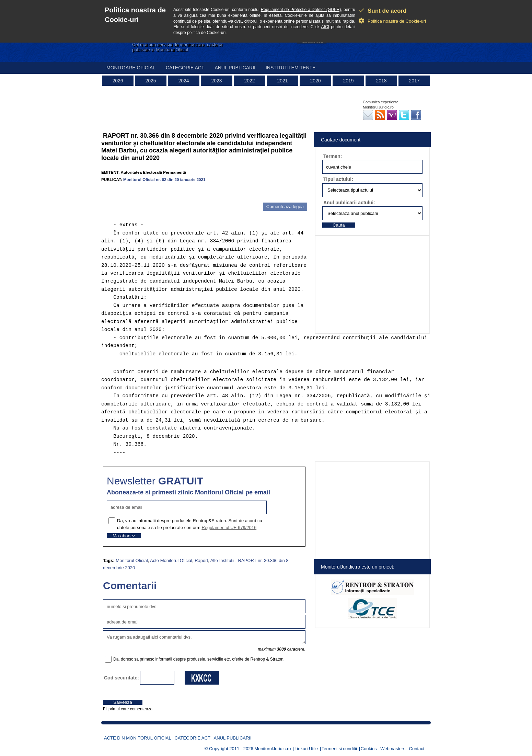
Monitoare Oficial (131, 68)
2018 (381, 81)
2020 (315, 81)
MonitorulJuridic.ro (273, 749)
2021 (282, 81)
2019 (348, 81)
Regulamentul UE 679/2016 (229, 528)
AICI (325, 27)
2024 (183, 81)
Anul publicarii (235, 68)
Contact (417, 749)
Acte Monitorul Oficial (171, 560)
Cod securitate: (122, 678)
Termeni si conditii (339, 749)
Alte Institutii (222, 560)
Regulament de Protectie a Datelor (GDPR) (301, 10)
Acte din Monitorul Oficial (138, 738)
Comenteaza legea (285, 207)
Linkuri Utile (306, 749)
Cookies (369, 749)
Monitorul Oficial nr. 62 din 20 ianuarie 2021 (164, 179)
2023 (216, 81)
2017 (414, 81)
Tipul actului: (338, 179)
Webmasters (393, 749)
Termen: (333, 156)
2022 (249, 81)
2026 (118, 81)
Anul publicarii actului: (349, 203)
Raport (201, 560)
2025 (151, 81)
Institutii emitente (291, 68)
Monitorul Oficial (132, 560)
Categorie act (185, 68)
